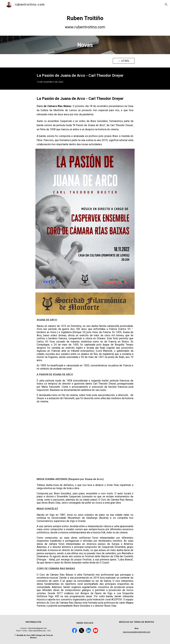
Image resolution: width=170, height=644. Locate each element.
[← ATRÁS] (124, 61)
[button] (166, 4)
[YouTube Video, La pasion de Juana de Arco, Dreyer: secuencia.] (85, 440)
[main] (85, 22)
